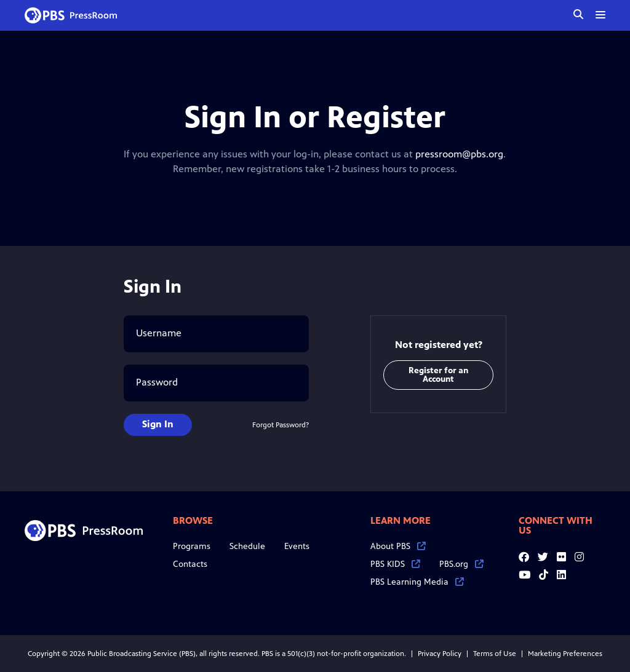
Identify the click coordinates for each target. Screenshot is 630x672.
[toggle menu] (600, 15)
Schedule (247, 546)
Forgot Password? (281, 425)
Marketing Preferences (565, 654)
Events (297, 546)
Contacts (190, 564)
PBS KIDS (395, 564)
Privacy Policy (440, 654)
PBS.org (461, 564)
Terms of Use (495, 654)
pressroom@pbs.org (459, 154)
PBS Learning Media (417, 582)
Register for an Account (438, 375)
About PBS (398, 546)
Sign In (158, 424)
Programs (192, 546)
